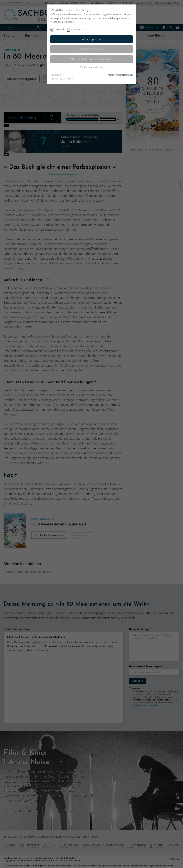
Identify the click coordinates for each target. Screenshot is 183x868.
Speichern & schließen (91, 49)
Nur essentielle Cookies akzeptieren (92, 59)
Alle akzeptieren (91, 39)
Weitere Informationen (91, 67)
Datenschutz (126, 75)
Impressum (113, 75)
